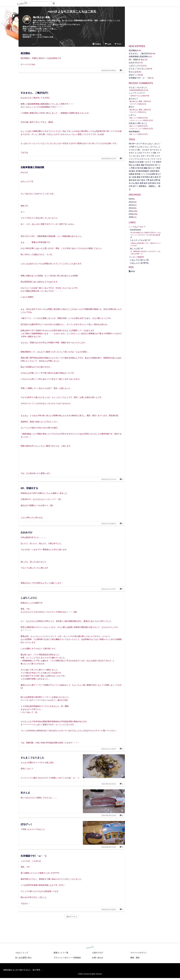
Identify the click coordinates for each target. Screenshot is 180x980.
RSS (132, 271)
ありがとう (133, 99)
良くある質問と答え (24, 958)
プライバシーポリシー (63, 958)
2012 (131, 208)
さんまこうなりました (32, 758)
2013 (131, 205)
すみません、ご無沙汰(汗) (34, 93)
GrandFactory (135, 230)
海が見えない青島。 (42, 17)
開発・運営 (135, 958)
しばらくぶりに (29, 598)
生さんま (25, 793)
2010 (131, 214)
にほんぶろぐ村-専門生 (139, 263)
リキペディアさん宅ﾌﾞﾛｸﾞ (140, 240)
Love (108, 44)
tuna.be (90, 947)
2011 (131, 211)
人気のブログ (98, 953)
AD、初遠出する (29, 488)
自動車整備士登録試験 (32, 167)
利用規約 (77, 958)
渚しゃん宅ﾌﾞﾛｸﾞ (137, 249)
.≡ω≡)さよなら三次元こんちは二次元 (72, 12)
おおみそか (27, 532)
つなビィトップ (22, 953)
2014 (131, 202)
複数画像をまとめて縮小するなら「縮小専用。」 (24, 970)
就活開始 (25, 53)
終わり (132, 107)
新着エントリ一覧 (61, 953)
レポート (132, 115)
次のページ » (72, 917)
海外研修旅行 (134, 132)
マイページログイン (139, 953)
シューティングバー (137, 93)
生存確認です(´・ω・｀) (33, 856)
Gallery (97, 44)
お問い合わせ (98, 958)
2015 (131, 199)
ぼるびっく (27, 824)
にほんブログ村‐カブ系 (139, 260)
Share (118, 44)
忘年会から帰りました (138, 123)
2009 (131, 217)
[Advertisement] (72, 80)
